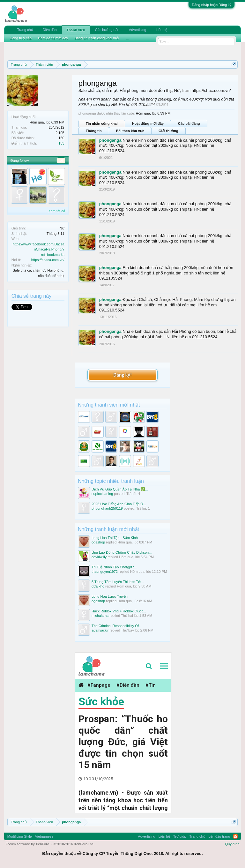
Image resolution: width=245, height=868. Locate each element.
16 (61, 161)
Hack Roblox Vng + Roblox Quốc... (119, 611)
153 (61, 143)
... (127, 38)
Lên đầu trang (219, 836)
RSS (235, 836)
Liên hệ (161, 30)
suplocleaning (102, 494)
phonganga (110, 140)
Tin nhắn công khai (102, 123)
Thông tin (94, 131)
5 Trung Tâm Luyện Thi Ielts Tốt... (118, 582)
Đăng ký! (122, 375)
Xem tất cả (56, 211)
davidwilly (99, 557)
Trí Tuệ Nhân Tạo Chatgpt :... (114, 567)
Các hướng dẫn (107, 30)
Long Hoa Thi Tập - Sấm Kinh (115, 538)
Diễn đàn (50, 30)
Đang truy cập (21, 38)
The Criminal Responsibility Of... (117, 626)
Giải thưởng (168, 131)
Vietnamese (44, 836)
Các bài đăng (189, 123)
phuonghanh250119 (107, 508)
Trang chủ (25, 30)
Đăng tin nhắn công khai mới (97, 38)
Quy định (232, 844)
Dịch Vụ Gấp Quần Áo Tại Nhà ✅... (120, 489)
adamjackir (100, 630)
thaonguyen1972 (105, 572)
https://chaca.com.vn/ (48, 260)
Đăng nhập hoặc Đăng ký (212, 5)
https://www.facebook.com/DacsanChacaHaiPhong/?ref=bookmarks (39, 249)
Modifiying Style (20, 836)
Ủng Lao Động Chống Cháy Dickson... (122, 552)
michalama (100, 616)
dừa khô (98, 586)
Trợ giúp (180, 836)
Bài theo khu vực (130, 131)
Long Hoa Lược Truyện (110, 596)
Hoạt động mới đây (148, 123)
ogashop (98, 542)
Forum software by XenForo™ (50, 844)
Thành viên (76, 30)
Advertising (137, 30)
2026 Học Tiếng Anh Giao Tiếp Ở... (119, 504)
